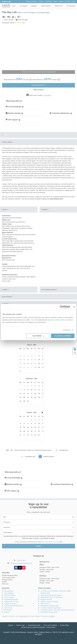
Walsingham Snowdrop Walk (49, 606)
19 (39, 393)
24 (32, 397)
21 (20, 397)
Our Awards (8, 610)
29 (39, 367)
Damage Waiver (23, 616)
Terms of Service (55, 542)
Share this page (23, 20)
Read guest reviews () (13, 23)
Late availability (9, 593)
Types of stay (8, 608)
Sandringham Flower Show (49, 612)
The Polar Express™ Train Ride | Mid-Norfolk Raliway (57, 610)
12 (39, 390)
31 (39, 435)
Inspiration (34, 6)
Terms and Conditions (50, 625)
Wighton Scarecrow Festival (49, 602)
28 (20, 401)
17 (32, 393)
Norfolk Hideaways (6, 6)
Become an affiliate (49, 616)
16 (28, 393)
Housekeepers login (34, 625)
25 (35, 397)
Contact (4, 616)
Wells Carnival (45, 604)
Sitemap (7, 612)
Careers (11, 625)
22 (39, 363)
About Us (12, 616)
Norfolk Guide (59, 6)
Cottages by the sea (10, 604)
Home (14, 6)
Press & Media (35, 616)
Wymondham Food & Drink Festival (52, 597)
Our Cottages (23, 6)
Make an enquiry (38, 90)
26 (39, 397)
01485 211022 (7, 2)
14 (20, 393)
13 (24, 427)
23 (28, 397)
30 (28, 401)
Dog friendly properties (11, 599)
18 (35, 393)
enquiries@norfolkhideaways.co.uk (21, 563)
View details (47, 95)
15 (39, 360)
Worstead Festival (46, 599)
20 (24, 431)
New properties (9, 591)
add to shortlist (9, 20)
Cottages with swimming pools (13, 606)
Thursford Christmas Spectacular (51, 608)
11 (35, 390)
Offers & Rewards (46, 6)
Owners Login (20, 625)
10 (32, 390)
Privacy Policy (45, 542)
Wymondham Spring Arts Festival (51, 595)
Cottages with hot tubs (11, 602)
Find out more (51, 627)
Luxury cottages (9, 597)
